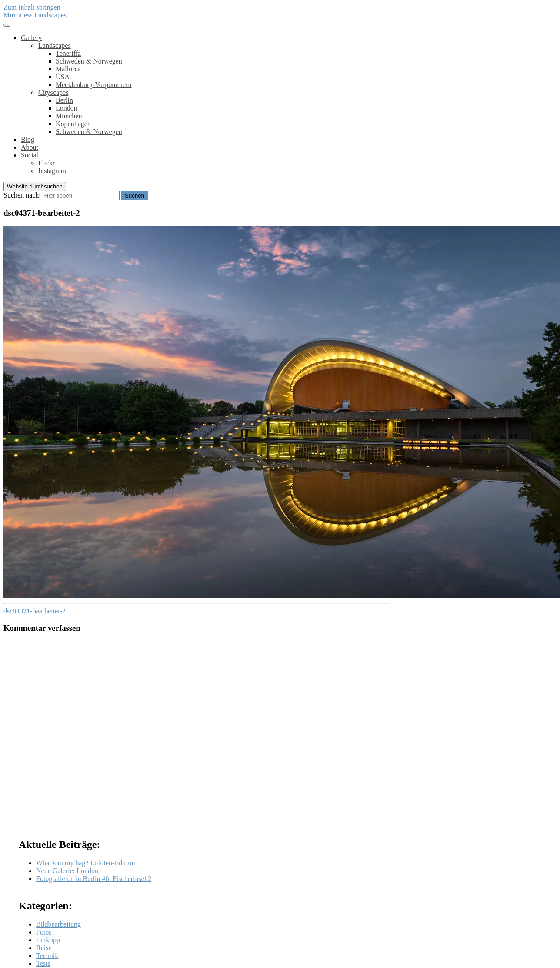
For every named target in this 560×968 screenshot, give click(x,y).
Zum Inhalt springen (32, 7)
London (67, 108)
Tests (43, 963)
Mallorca (68, 69)
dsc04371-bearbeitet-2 (35, 611)
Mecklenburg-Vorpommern (93, 85)
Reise (44, 948)
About (30, 147)
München (69, 116)
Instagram (52, 171)
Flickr (47, 163)
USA (63, 77)
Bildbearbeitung (58, 924)
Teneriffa (68, 53)
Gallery (31, 38)
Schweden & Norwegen (89, 61)
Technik (47, 956)
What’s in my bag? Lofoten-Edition (86, 863)
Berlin (64, 100)
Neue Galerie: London (67, 871)
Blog (28, 139)
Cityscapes (53, 92)
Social (30, 155)
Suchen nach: (22, 195)
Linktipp (48, 940)
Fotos (44, 932)
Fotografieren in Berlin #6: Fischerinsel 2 (94, 879)
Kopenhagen (73, 124)
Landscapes (55, 45)
